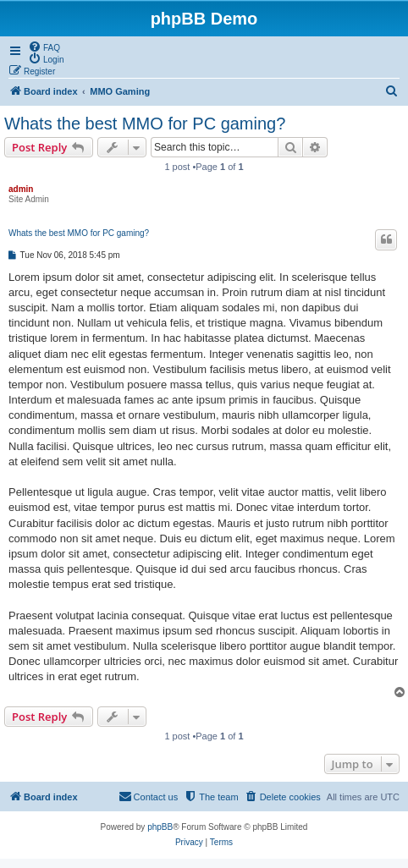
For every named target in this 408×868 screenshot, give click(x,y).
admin (21, 189)
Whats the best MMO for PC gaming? (145, 124)
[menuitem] (44, 47)
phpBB (160, 827)
